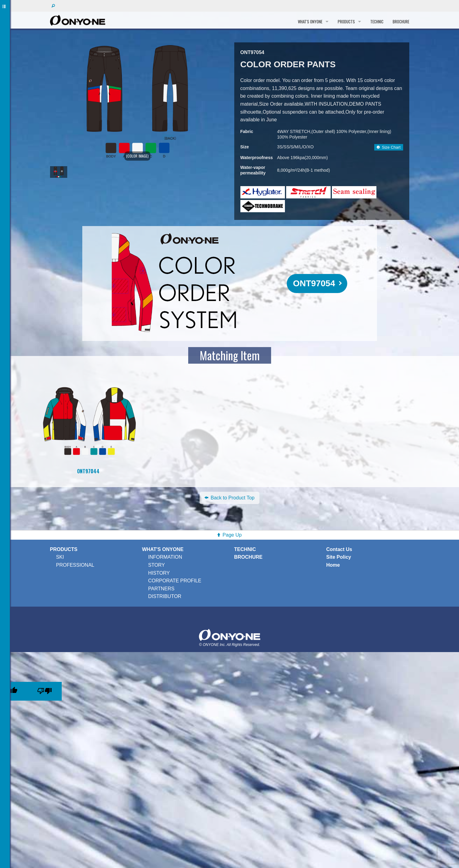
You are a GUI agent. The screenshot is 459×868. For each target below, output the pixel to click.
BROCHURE (401, 22)
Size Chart (389, 147)
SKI (60, 557)
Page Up (232, 535)
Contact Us (339, 549)
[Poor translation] (45, 691)
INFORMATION (165, 557)
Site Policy (339, 557)
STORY (157, 565)
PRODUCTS (346, 22)
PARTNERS (161, 589)
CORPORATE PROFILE (175, 581)
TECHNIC (377, 22)
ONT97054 (314, 283)
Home (333, 565)
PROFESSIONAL (75, 565)
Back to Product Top (229, 498)
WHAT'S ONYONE (310, 22)
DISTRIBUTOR (165, 596)
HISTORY (159, 573)
